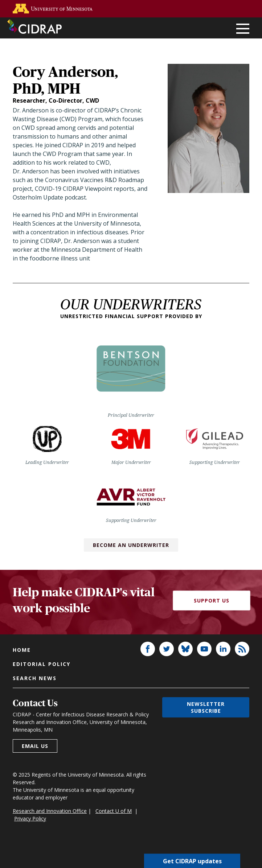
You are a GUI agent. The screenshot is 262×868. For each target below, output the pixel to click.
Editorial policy (42, 664)
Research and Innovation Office (50, 811)
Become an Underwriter (131, 545)
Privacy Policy (30, 818)
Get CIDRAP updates (192, 861)
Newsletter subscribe (206, 707)
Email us (35, 746)
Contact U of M (114, 811)
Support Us (212, 600)
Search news (35, 678)
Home (22, 650)
